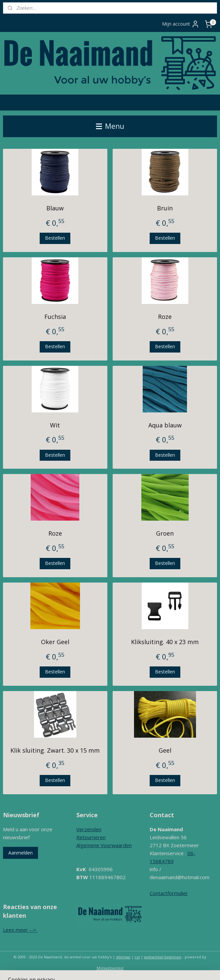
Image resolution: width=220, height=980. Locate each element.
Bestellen (55, 238)
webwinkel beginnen (163, 957)
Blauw (55, 208)
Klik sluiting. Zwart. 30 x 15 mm (55, 750)
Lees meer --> (20, 930)
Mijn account (181, 24)
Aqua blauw (165, 425)
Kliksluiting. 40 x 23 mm (165, 642)
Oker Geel (55, 642)
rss (137, 957)
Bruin (165, 208)
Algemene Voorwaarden (104, 845)
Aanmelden (20, 853)
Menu (110, 126)
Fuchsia (55, 317)
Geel (165, 750)
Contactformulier (169, 893)
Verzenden (89, 829)
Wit (55, 425)
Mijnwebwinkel (110, 968)
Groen (165, 533)
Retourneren (91, 837)
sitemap (123, 957)
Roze (165, 317)
